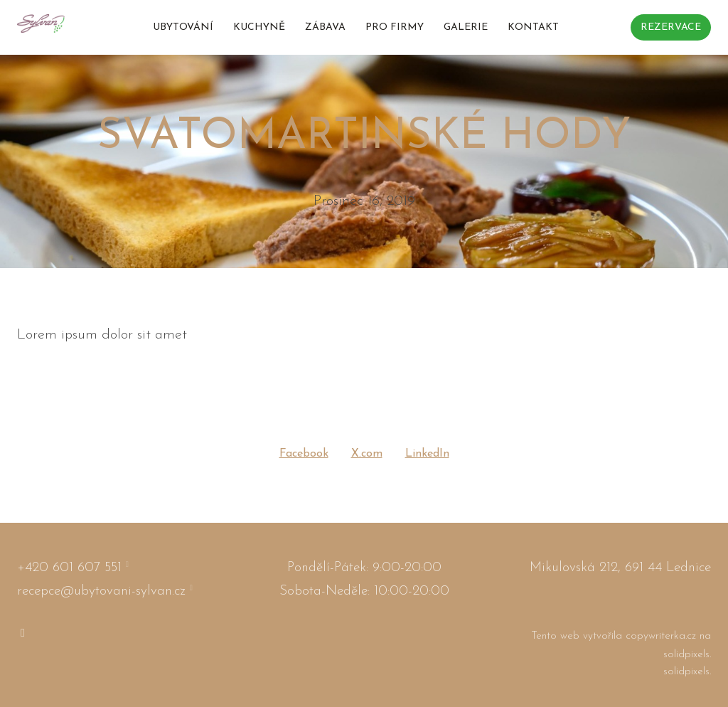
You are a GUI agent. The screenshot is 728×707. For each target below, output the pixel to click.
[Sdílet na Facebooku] (304, 454)
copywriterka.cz (663, 641)
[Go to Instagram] (23, 638)
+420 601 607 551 (69, 572)
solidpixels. (687, 659)
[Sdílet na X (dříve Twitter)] (367, 454)
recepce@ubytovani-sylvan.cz (101, 596)
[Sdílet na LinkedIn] (427, 454)
